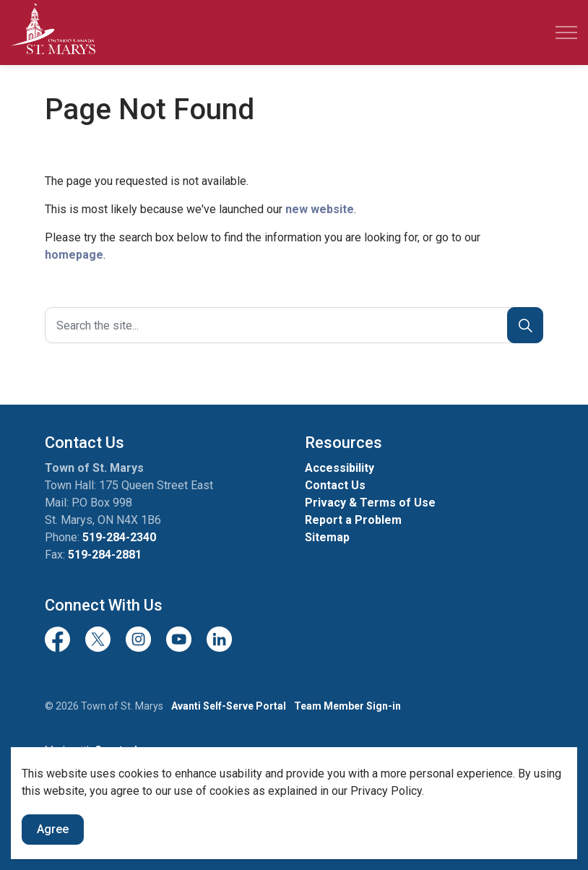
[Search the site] (294, 325)
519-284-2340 (119, 537)
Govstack (117, 750)
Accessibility (340, 468)
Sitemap (327, 537)
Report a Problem (353, 520)
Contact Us (335, 485)
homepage (74, 255)
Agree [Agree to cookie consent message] (53, 853)
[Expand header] (566, 33)
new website (320, 209)
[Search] (525, 325)
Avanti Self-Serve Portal (229, 706)
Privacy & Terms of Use (370, 503)
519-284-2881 (105, 555)
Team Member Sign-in (347, 706)
